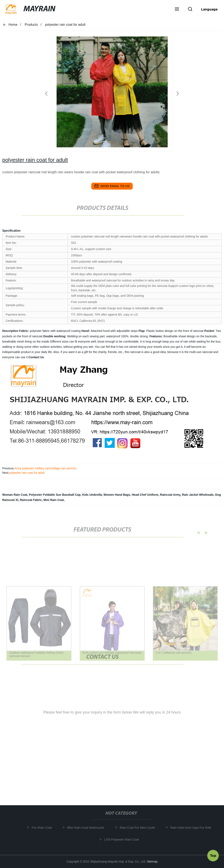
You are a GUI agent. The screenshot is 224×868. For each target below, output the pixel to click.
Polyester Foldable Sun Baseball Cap (55, 495)
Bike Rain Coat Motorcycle (87, 828)
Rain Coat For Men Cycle (139, 828)
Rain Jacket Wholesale (198, 495)
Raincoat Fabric (31, 500)
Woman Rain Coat (15, 495)
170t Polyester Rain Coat (123, 839)
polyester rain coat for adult (27, 473)
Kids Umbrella (92, 495)
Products (31, 25)
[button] (177, 9)
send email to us (112, 186)
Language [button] (209, 9)
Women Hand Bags (117, 495)
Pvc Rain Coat (43, 828)
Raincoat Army (170, 495)
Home (13, 25)
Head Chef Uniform (145, 495)
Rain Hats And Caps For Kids (192, 828)
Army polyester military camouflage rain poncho (45, 468)
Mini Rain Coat (54, 500)
